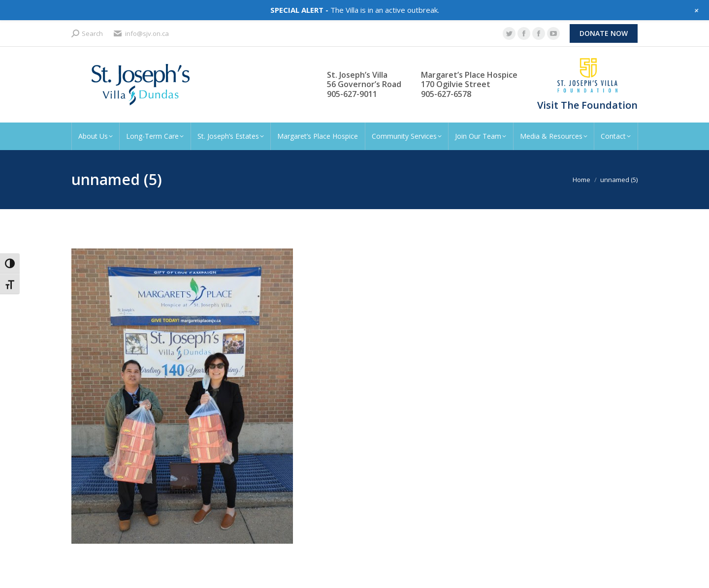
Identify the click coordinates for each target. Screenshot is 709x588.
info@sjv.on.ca (141, 34)
